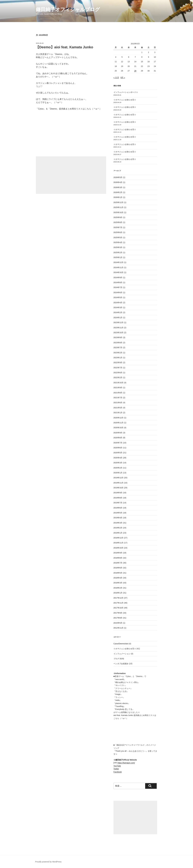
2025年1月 (118, 257)
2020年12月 (119, 418)
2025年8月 (118, 222)
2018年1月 (118, 593)
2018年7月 (118, 563)
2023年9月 (118, 337)
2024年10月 (119, 272)
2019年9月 (118, 493)
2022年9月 (118, 363)
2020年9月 (118, 433)
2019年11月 (119, 483)
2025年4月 (118, 242)
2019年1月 (118, 533)
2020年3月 (118, 463)
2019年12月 (119, 478)
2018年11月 (119, 543)
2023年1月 (118, 358)
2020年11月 (119, 423)
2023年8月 (118, 343)
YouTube (117, 766)
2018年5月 (118, 573)
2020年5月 (118, 453)
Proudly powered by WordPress (48, 862)
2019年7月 (118, 503)
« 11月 (116, 78)
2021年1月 (118, 413)
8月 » (123, 78)
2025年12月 (119, 202)
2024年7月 (118, 287)
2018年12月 (119, 538)
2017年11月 (119, 603)
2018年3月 (118, 583)
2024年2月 (118, 312)
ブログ (116, 659)
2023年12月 (119, 322)
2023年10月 (119, 333)
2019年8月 (118, 498)
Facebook (118, 772)
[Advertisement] (71, 175)
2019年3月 (118, 523)
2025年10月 (119, 212)
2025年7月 (118, 227)
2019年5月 (118, 513)
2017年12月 (119, 598)
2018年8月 (118, 558)
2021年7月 (118, 398)
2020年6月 (118, 448)
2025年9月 (118, 217)
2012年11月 (119, 628)
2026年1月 (118, 197)
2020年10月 (119, 428)
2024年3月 (118, 307)
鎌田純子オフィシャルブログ (68, 9)
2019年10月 (119, 488)
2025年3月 (118, 247)
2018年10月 (119, 548)
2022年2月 (118, 378)
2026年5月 (118, 177)
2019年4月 (118, 518)
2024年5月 (118, 297)
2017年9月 (118, 613)
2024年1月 (118, 318)
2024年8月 (118, 282)
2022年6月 (118, 373)
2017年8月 (118, 618)
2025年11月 (119, 207)
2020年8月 (118, 438)
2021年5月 (118, 408)
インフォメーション (122, 654)
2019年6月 (118, 508)
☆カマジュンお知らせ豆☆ (125, 100)
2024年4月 (118, 303)
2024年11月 (119, 267)
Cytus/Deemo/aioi (121, 644)
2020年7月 (118, 443)
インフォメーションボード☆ (126, 92)
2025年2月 (118, 252)
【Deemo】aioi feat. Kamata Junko (64, 47)
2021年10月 (119, 383)
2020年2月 (118, 468)
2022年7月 (118, 368)
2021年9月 (118, 388)
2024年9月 (118, 278)
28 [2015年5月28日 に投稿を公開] (135, 71)
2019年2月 (118, 528)
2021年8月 (118, 393)
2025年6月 (118, 232)
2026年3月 (118, 187)
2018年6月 (118, 568)
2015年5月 (118, 623)
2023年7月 (118, 348)
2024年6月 (118, 293)
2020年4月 (118, 458)
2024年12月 (119, 262)
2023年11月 (119, 328)
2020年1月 (118, 473)
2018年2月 (118, 588)
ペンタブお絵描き (121, 664)
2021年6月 (118, 403)
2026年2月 (118, 192)
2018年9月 (118, 553)
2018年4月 (118, 578)
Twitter (116, 769)
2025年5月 (118, 237)
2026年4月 (118, 182)
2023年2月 (118, 353)
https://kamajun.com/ (126, 763)
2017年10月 (119, 608)
